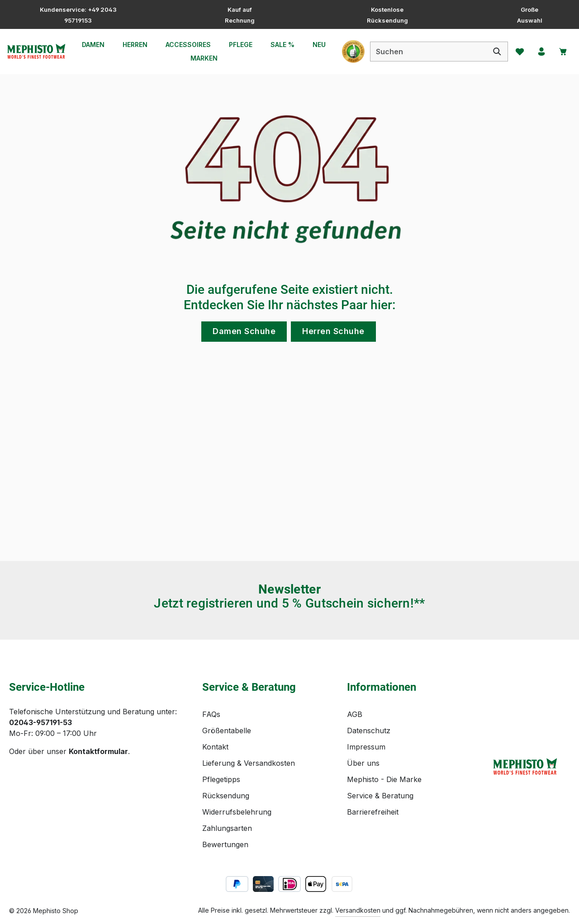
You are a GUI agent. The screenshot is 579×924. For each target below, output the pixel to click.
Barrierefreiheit (373, 812)
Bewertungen (225, 844)
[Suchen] (494, 52)
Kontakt (215, 747)
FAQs (211, 714)
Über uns (363, 763)
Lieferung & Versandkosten (249, 763)
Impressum (366, 747)
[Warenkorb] (562, 52)
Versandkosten (358, 910)
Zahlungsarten (227, 828)
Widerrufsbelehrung (237, 812)
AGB (355, 714)
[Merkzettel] (517, 52)
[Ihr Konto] (540, 52)
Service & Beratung (380, 796)
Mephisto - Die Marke (384, 779)
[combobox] (425, 52)
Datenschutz (369, 731)
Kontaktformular (98, 751)
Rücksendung (226, 796)
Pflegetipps (221, 779)
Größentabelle (227, 731)
